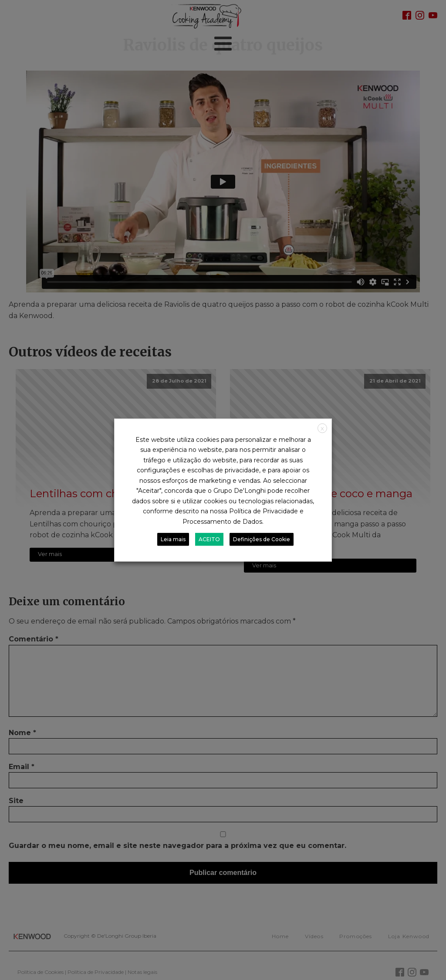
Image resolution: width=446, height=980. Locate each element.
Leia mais (173, 539)
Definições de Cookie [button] (262, 539)
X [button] (322, 428)
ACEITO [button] (209, 539)
